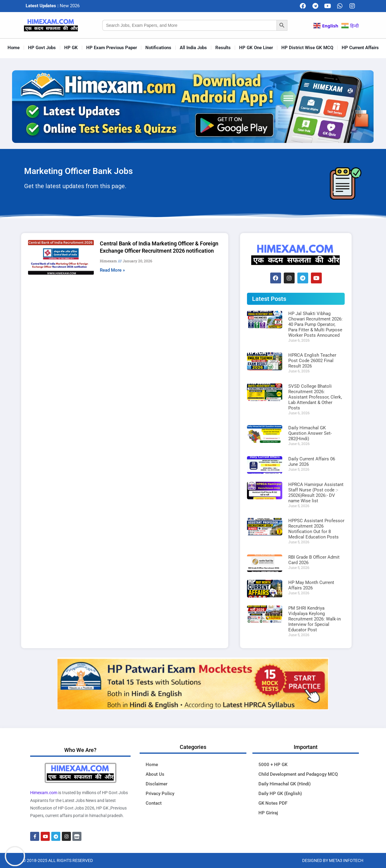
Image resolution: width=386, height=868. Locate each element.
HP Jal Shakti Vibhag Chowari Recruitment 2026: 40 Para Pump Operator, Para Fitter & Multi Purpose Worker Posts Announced (315, 324)
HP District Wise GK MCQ (307, 48)
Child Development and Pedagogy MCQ (298, 774)
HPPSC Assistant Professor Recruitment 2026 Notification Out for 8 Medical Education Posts (316, 529)
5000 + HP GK (273, 765)
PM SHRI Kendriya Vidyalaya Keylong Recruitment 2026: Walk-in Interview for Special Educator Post (315, 619)
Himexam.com (44, 793)
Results (223, 48)
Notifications (158, 48)
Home (14, 48)
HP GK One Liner (256, 48)
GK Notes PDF (273, 803)
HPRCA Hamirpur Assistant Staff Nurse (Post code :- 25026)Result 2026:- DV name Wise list (316, 493)
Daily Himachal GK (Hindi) (285, 784)
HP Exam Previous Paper (112, 48)
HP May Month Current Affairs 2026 (311, 585)
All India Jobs (193, 48)
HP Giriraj (268, 813)
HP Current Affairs (360, 48)
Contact (154, 803)
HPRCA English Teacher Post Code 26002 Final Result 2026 (312, 361)
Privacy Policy (160, 794)
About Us (155, 774)
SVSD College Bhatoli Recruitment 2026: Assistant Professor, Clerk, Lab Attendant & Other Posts (315, 397)
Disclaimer (157, 784)
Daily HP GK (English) (280, 794)
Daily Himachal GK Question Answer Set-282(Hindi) (310, 433)
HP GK (71, 48)
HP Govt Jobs (42, 48)
